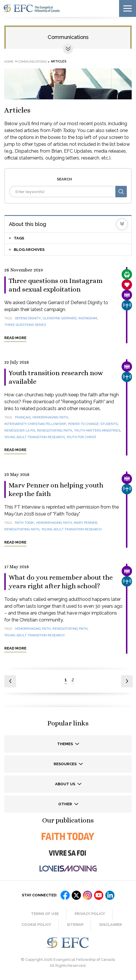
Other (66, 804)
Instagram (88, 318)
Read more (15, 338)
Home (9, 61)
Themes (65, 744)
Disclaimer (111, 925)
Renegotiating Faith (55, 431)
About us (66, 784)
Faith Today (25, 523)
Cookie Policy (36, 925)
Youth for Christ (81, 437)
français (23, 417)
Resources (66, 764)
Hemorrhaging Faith (50, 417)
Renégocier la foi (20, 431)
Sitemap (75, 925)
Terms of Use (45, 914)
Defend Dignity (28, 318)
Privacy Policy (90, 914)
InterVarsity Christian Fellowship (35, 424)
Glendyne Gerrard (60, 318)
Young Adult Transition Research (34, 437)
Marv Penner (86, 523)
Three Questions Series (25, 325)
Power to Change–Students (93, 424)
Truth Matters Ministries (97, 431)
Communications (68, 37)
